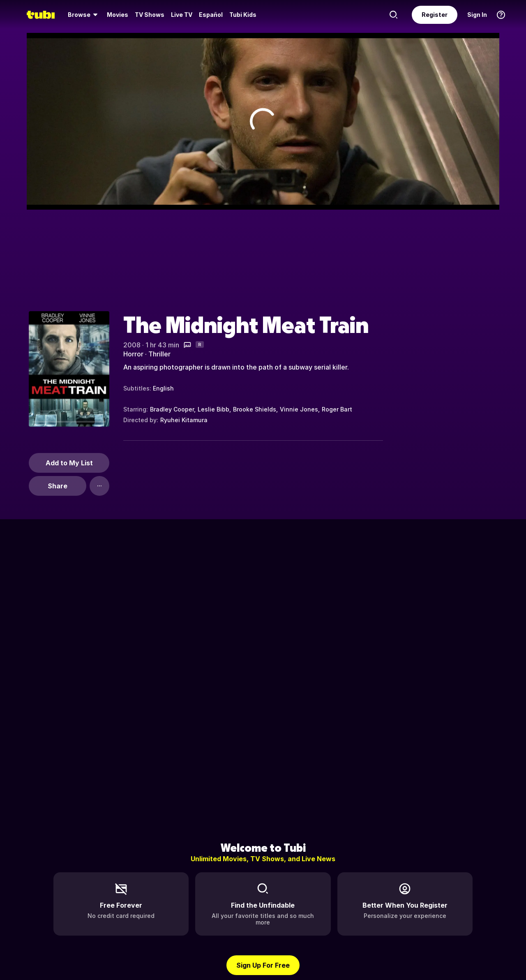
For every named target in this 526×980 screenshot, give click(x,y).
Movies (118, 15)
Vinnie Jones (299, 409)
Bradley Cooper (172, 409)
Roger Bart (337, 409)
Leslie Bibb (213, 409)
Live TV (182, 15)
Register (435, 15)
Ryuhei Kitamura (184, 420)
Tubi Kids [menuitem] (243, 15)
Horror (133, 354)
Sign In (477, 15)
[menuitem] (84, 15)
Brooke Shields (255, 409)
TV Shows (150, 15)
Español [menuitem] (211, 15)
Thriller (159, 354)
